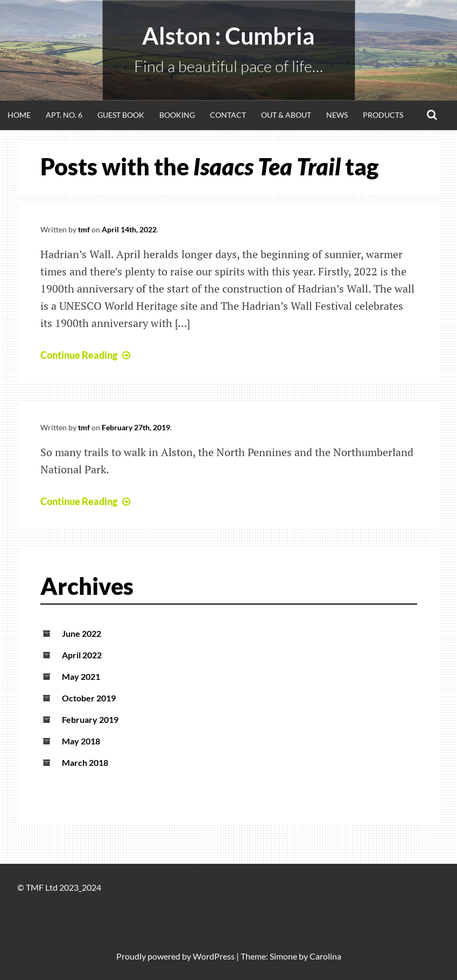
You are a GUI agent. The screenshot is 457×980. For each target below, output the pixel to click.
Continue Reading (87, 355)
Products (383, 115)
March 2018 (85, 762)
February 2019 (90, 719)
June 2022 (82, 633)
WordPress (214, 956)
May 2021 (81, 676)
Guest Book (121, 115)
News (337, 115)
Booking (177, 115)
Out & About (286, 115)
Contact (228, 115)
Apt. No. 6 (64, 115)
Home (19, 115)
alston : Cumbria (229, 36)
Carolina (325, 956)
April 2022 (82, 655)
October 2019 (89, 698)
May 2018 (81, 741)
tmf (84, 229)
